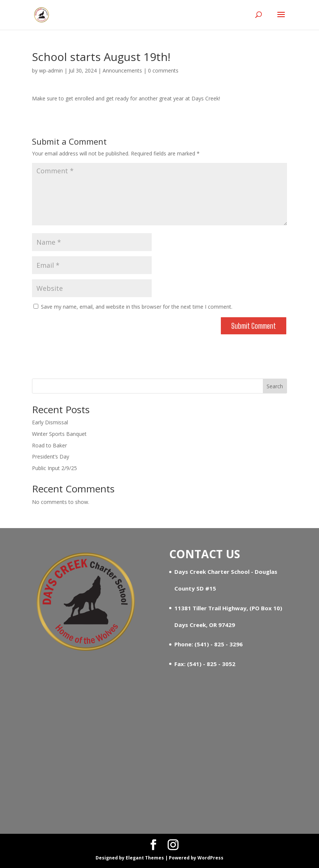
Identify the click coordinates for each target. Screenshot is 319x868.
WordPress (210, 858)
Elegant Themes (145, 858)
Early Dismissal (50, 422)
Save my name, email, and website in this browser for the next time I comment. (137, 307)
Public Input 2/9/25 (54, 468)
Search (275, 386)
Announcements (122, 70)
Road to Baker (49, 445)
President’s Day (51, 456)
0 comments (163, 70)
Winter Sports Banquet (59, 434)
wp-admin (51, 70)
